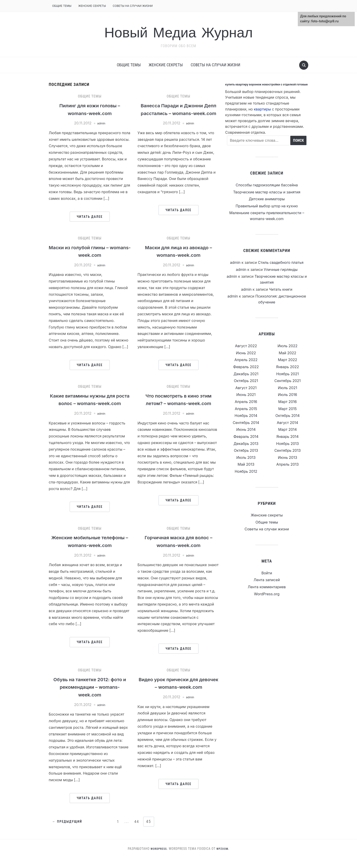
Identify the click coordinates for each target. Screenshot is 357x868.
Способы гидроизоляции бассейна (267, 185)
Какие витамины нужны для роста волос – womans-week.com (90, 404)
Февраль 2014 (246, 437)
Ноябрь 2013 (287, 444)
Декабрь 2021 (246, 374)
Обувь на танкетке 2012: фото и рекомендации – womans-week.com (90, 697)
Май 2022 (287, 353)
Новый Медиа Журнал (178, 31)
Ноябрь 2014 (246, 416)
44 (137, 831)
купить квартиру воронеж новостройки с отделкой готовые (266, 84)
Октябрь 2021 (246, 381)
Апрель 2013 (288, 464)
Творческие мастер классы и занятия (267, 192)
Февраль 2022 (246, 367)
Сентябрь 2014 (246, 423)
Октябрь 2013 (246, 450)
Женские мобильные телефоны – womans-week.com (90, 554)
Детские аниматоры (267, 199)
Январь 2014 (288, 437)
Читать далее (90, 217)
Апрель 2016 (246, 402)
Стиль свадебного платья (281, 262)
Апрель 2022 (246, 360)
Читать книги (281, 289)
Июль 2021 (288, 388)
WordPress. (158, 858)
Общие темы (62, 6)
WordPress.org (267, 594)
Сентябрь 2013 (288, 450)
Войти (267, 573)
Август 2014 (288, 423)
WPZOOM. (224, 858)
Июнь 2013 (287, 457)
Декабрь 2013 (246, 444)
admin (101, 123)
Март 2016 (287, 402)
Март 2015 (287, 409)
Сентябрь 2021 (288, 381)
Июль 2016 (288, 395)
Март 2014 (288, 429)
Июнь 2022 (246, 353)
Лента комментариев (267, 587)
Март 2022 (287, 360)
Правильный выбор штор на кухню (267, 206)
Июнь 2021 (246, 395)
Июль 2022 (288, 346)
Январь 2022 (288, 367)
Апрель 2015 (246, 409)
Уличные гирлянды (281, 270)
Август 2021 (246, 388)
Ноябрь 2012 (246, 471)
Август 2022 (246, 346)
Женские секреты (92, 6)
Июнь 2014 (246, 429)
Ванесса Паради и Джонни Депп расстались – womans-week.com (178, 113)
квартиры (262, 109)
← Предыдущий (68, 832)
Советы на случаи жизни (133, 6)
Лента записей (267, 580)
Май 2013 (246, 464)
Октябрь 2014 (287, 416)
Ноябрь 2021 (287, 374)
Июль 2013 (246, 457)
